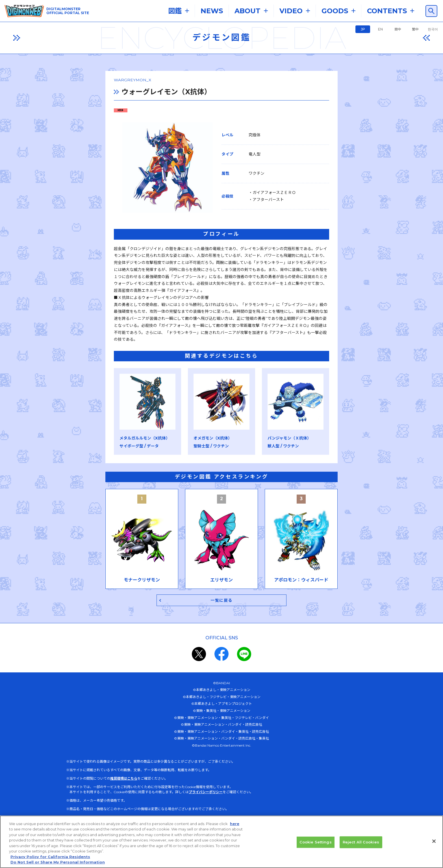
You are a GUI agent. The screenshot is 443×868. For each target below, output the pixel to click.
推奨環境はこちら (124, 761)
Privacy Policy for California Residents (50, 859)
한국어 (433, 29)
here (235, 826)
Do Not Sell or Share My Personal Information (58, 865)
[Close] (434, 843)
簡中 (398, 29)
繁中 (415, 29)
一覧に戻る (222, 582)
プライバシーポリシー (206, 774)
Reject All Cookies (361, 844)
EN (380, 29)
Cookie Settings (316, 844)
